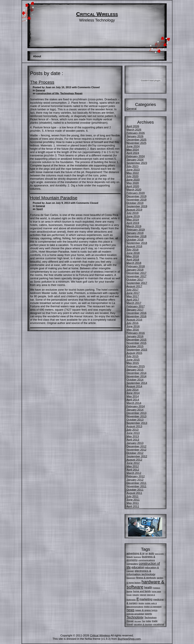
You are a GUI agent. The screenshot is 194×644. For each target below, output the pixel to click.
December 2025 (136, 140)
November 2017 (136, 276)
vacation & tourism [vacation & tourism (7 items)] (143, 624)
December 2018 (136, 236)
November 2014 (136, 376)
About (37, 56)
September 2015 (137, 350)
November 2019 (136, 200)
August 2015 (134, 353)
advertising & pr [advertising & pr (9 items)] (136, 553)
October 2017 (135, 280)
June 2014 (133, 393)
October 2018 (135, 240)
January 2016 (135, 336)
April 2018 (133, 260)
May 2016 (133, 330)
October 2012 (135, 453)
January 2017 (135, 310)
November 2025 (136, 143)
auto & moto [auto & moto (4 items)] (159, 554)
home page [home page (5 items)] (156, 592)
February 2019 (136, 230)
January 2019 (135, 233)
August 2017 (134, 286)
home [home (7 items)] (129, 591)
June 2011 (133, 500)
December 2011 (136, 483)
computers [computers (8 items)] (132, 564)
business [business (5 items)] (137, 557)
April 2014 (133, 400)
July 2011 (133, 496)
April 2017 (133, 300)
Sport (39, 209)
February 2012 (136, 476)
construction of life (48, 93)
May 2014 (133, 396)
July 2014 (133, 390)
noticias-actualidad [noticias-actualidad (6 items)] (135, 614)
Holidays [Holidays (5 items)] (157, 588)
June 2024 (133, 146)
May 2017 (133, 296)
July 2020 (133, 176)
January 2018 (135, 270)
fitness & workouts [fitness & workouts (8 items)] (146, 578)
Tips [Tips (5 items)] (143, 621)
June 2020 (133, 180)
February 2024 (136, 156)
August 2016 (134, 320)
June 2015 (133, 360)
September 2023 (137, 163)
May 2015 (133, 363)
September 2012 (137, 456)
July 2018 (133, 250)
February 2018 (136, 266)
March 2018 (134, 263)
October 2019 (135, 203)
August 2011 (134, 493)
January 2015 (135, 370)
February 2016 (136, 333)
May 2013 (133, 436)
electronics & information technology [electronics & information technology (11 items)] (141, 573)
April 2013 (133, 440)
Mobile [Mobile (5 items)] (141, 603)
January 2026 (135, 136)
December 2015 (136, 340)
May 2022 (133, 173)
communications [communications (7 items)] (147, 560)
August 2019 (134, 210)
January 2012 (135, 480)
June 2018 (133, 253)
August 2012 (134, 460)
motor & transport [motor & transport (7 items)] (153, 606)
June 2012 (133, 463)
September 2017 (137, 283)
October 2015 (135, 346)
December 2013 (136, 413)
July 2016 (133, 323)
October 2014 (135, 380)
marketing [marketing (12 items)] (146, 599)
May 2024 (133, 150)
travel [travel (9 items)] (130, 624)
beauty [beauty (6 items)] (130, 557)
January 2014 (135, 410)
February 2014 (136, 406)
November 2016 (136, 316)
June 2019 (133, 216)
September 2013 (137, 423)
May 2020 (133, 183)
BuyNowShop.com (129, 639)
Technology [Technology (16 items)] (135, 617)
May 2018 (133, 256)
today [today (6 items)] (149, 621)
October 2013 (135, 420)
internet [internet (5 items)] (143, 595)
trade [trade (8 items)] (155, 621)
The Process (42, 82)
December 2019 (136, 196)
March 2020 (134, 190)
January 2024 (135, 160)
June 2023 (133, 170)
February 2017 (136, 306)
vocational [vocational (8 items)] (159, 624)
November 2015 (136, 343)
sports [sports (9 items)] (148, 614)
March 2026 (134, 130)
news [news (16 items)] (130, 610)
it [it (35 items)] (138, 599)
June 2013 (133, 433)
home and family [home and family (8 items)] (142, 591)
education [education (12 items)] (138, 567)
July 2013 (133, 430)
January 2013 (135, 443)
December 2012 (136, 446)
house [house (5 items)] (129, 595)
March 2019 (134, 226)
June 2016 (133, 326)
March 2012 (134, 473)
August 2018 (134, 246)
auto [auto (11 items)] (151, 553)
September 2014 (137, 383)
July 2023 (133, 166)
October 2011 (135, 490)
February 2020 (136, 193)
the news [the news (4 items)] (138, 621)
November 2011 (136, 486)
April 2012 (133, 470)
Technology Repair (71, 93)
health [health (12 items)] (148, 587)
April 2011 (133, 506)
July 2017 (133, 290)
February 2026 (136, 133)
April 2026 (133, 126)
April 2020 (133, 186)
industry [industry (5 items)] (136, 595)
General (40, 90)
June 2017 (133, 293)
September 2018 (137, 243)
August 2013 (134, 426)
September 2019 (137, 206)
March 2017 (134, 303)
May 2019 (133, 220)
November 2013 (136, 416)
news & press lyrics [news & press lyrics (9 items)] (146, 610)
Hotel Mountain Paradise (54, 198)
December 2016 (136, 313)
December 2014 (136, 373)
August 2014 (134, 386)
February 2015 (136, 366)
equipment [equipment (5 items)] (131, 578)
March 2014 (134, 403)
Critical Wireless (97, 14)
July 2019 (133, 213)
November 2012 (136, 450)
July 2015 (133, 356)
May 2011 (133, 503)
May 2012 (133, 466)
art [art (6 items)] (147, 554)
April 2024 (133, 153)
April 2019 (133, 223)
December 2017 (136, 273)
